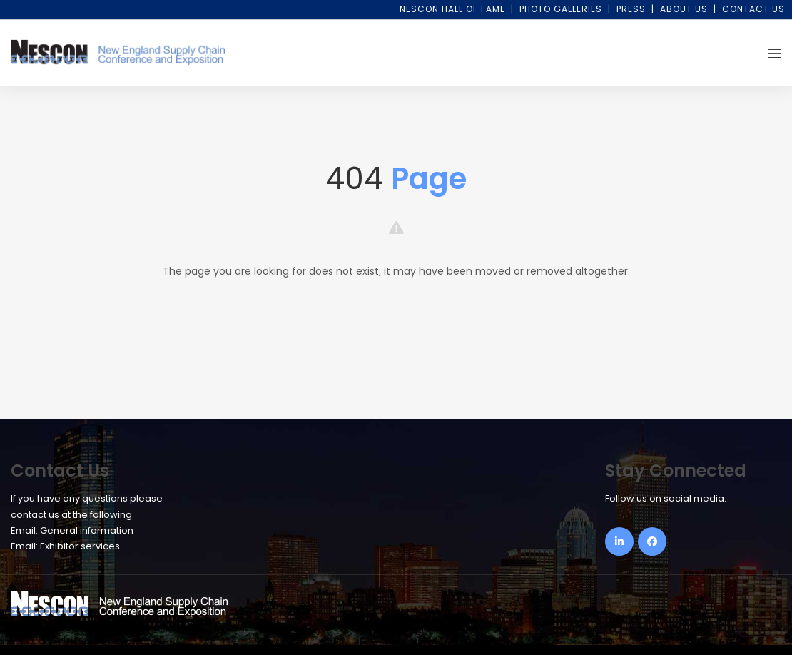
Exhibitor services (80, 546)
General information (87, 530)
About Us (684, 9)
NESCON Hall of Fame (452, 9)
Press (631, 9)
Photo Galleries (561, 9)
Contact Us (753, 9)
